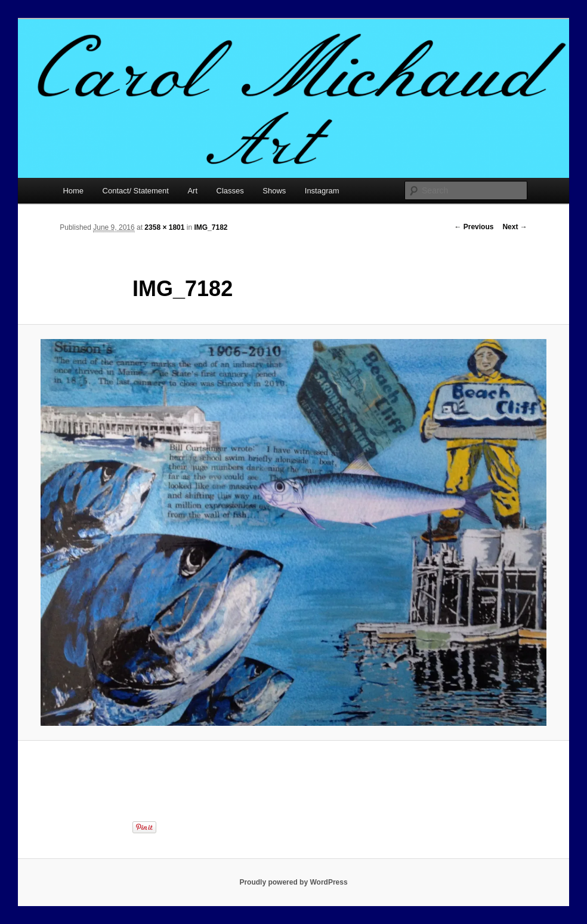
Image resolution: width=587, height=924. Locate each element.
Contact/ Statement (136, 191)
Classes (230, 191)
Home (73, 191)
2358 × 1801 (164, 227)
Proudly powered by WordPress (293, 882)
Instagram (322, 191)
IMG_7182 (211, 227)
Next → (515, 227)
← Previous (474, 227)
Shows (274, 191)
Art (192, 191)
